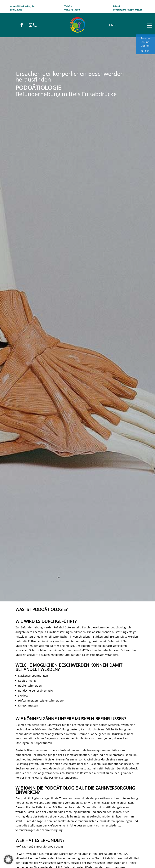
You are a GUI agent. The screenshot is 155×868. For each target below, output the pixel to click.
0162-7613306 (72, 10)
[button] (8, 860)
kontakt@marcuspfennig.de (128, 10)
